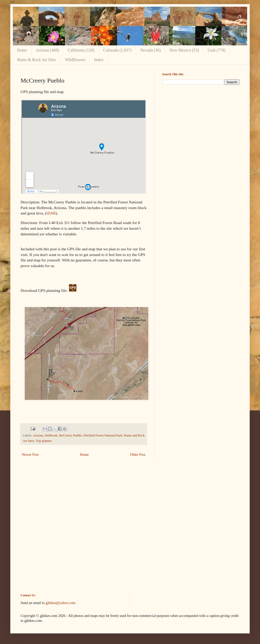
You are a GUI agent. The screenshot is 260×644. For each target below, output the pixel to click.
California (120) (81, 50)
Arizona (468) (47, 50)
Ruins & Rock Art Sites (37, 60)
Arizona (38, 435)
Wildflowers (75, 60)
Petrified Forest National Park (103, 435)
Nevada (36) (151, 50)
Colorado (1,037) (117, 50)
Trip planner (44, 441)
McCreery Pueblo (70, 435)
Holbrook (51, 435)
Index (99, 60)
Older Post (138, 455)
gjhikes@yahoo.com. (61, 603)
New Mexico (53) (184, 50)
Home (22, 50)
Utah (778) (216, 50)
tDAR (51, 213)
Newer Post (30, 455)
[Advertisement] (201, 125)
